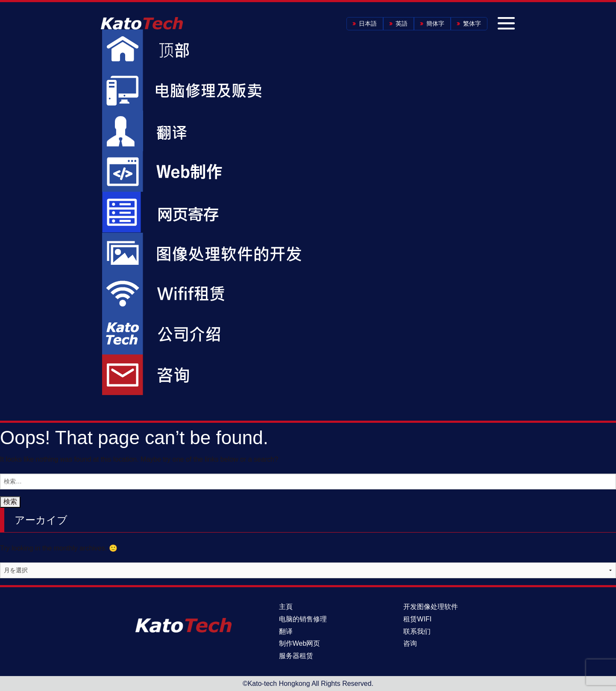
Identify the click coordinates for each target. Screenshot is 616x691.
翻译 (286, 631)
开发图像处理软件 (431, 607)
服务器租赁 (296, 656)
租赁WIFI (417, 619)
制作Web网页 (300, 643)
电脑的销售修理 (303, 619)
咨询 (410, 643)
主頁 (286, 607)
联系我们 (417, 631)
